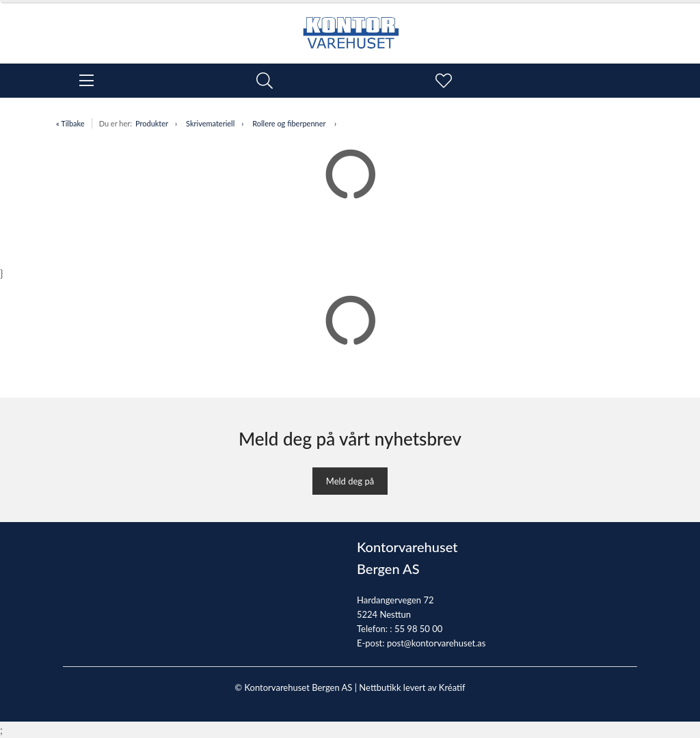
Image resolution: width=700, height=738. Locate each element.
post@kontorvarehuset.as (436, 643)
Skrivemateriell (210, 123)
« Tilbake (70, 123)
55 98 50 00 (418, 629)
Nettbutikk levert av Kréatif (412, 687)
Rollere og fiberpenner (290, 123)
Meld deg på (350, 481)
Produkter (152, 123)
